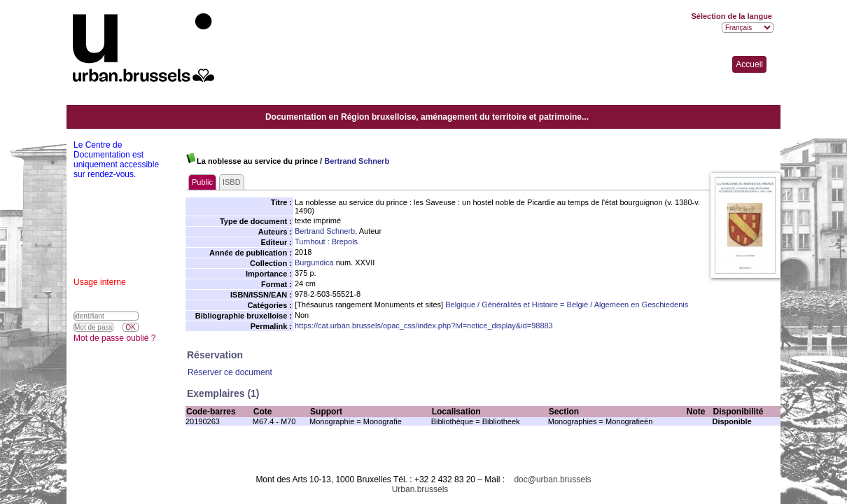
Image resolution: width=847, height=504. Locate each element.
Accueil (749, 64)
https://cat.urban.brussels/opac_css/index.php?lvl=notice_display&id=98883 (424, 325)
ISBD (232, 182)
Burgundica (314, 262)
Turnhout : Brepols (326, 241)
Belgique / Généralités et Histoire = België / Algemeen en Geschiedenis (567, 304)
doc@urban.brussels (552, 479)
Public (202, 182)
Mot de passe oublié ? (114, 338)
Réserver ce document (230, 372)
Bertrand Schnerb (357, 161)
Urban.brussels (420, 489)
